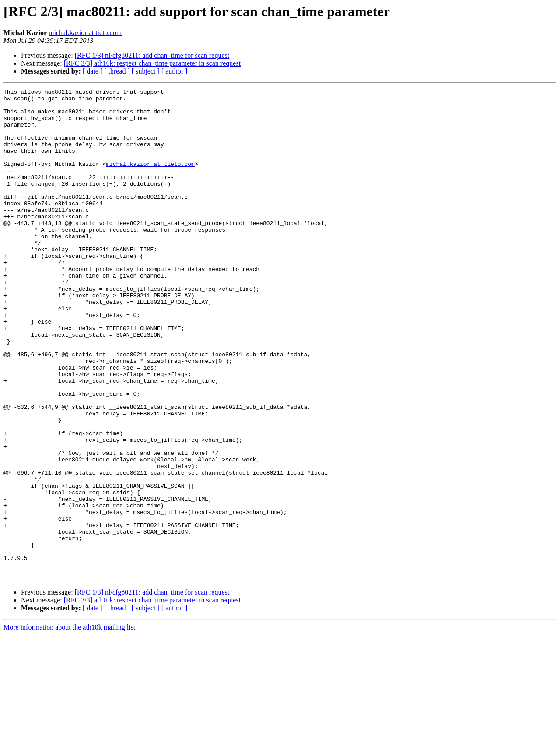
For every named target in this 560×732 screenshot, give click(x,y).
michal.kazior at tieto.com (85, 33)
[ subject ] (146, 71)
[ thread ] (117, 71)
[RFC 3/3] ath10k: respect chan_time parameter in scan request (152, 63)
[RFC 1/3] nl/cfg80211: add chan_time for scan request (152, 55)
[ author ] (175, 71)
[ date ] (93, 71)
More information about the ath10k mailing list (69, 724)
